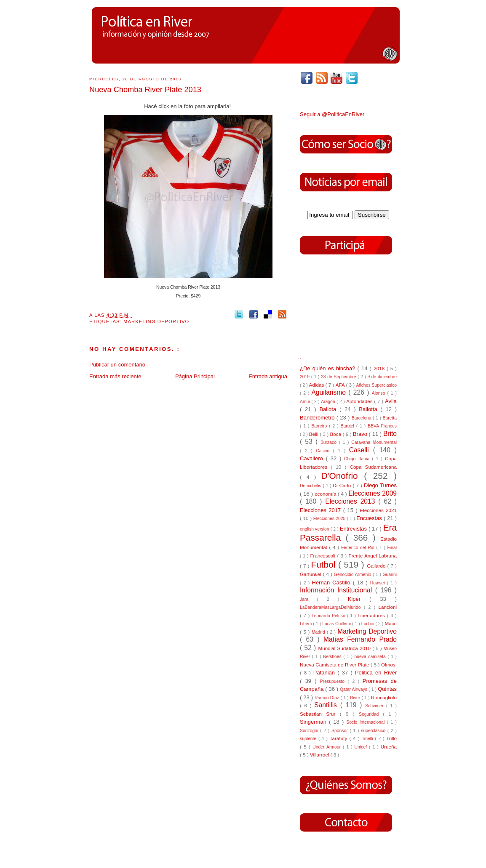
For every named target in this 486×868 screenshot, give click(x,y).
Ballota (329, 409)
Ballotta (370, 409)
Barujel (348, 426)
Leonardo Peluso (329, 616)
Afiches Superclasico (377, 385)
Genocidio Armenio (353, 575)
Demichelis (311, 486)
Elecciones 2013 (352, 501)
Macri (391, 623)
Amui (306, 402)
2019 (306, 377)
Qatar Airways (354, 689)
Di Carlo (343, 485)
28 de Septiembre (339, 377)
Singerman (314, 722)
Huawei (379, 583)
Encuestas (370, 518)
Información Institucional (338, 590)
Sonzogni (310, 731)
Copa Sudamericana (374, 467)
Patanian (326, 673)
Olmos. (389, 665)
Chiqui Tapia (358, 459)
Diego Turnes (380, 485)
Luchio (369, 624)
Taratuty (340, 738)
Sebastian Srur (320, 714)
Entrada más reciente (115, 376)
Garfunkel (311, 574)
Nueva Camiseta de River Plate (335, 665)
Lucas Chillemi (337, 624)
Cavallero (313, 458)
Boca (336, 434)
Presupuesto (334, 681)
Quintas (387, 689)
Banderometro (318, 418)
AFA (341, 385)
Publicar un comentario (117, 365)
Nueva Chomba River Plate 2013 (145, 90)
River (356, 698)
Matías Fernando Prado (360, 639)
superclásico (374, 731)
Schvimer (376, 706)
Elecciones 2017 (322, 510)
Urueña (389, 747)
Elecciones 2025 (330, 519)
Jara (308, 599)
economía (326, 494)
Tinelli (368, 739)
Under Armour (328, 747)
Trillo (391, 738)
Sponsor (340, 731)
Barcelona (362, 418)
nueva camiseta (371, 657)
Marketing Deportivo (156, 321)
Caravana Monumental (374, 442)
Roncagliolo (384, 697)
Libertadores (372, 615)
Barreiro (320, 426)
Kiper (359, 599)
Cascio (324, 451)
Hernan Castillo (332, 583)
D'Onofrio (342, 476)
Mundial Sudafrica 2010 (345, 648)
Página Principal (195, 376)
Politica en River (376, 673)
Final (392, 548)
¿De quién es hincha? (328, 368)
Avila (391, 401)
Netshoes (333, 657)
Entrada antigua (268, 376)
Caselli (361, 450)
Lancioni (387, 607)
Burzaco (330, 442)
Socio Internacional (366, 722)
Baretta (390, 418)
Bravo (361, 434)
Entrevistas (354, 529)
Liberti (306, 624)
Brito (390, 434)
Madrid (319, 632)
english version (315, 529)
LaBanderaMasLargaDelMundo (332, 607)
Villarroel (320, 755)
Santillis (327, 705)
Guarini (390, 575)
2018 (380, 368)
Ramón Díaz (327, 698)
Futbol (325, 564)
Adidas (317, 385)
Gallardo (377, 566)
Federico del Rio (359, 548)
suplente (309, 739)
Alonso (380, 393)
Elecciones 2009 (373, 493)
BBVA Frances (382, 426)
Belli (314, 434)
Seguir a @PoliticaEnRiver (332, 114)
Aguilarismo (330, 392)
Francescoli (323, 556)
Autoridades (360, 401)
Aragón (329, 402)
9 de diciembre (382, 377)
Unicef (362, 747)
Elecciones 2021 (378, 510)
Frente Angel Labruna (373, 556)
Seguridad (371, 714)
